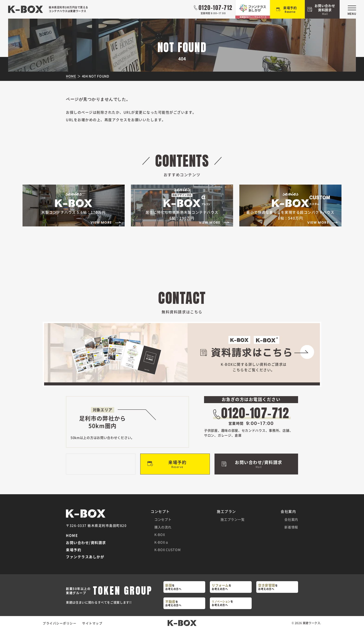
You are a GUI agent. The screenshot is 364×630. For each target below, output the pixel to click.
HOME (72, 535)
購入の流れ (163, 527)
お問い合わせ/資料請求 (86, 543)
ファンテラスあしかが (85, 557)
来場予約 (74, 550)
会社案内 (291, 519)
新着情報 (291, 527)
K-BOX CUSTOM (167, 550)
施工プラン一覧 (232, 519)
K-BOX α (161, 542)
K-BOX (160, 534)
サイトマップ (92, 623)
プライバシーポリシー (60, 623)
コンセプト (163, 519)
